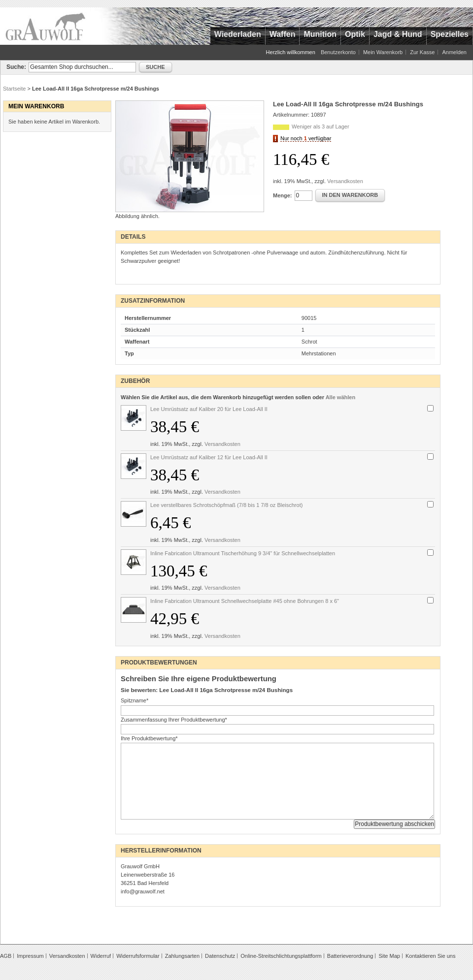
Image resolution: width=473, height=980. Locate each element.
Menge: (283, 195)
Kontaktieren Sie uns (431, 956)
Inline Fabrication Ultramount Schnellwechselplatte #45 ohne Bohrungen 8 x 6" (245, 601)
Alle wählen (341, 397)
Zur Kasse (422, 52)
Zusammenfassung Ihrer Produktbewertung (174, 720)
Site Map (389, 956)
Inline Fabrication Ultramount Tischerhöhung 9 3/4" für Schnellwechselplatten (243, 553)
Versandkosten (345, 181)
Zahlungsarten (182, 956)
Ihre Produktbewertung (149, 738)
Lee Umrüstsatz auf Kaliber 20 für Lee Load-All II (209, 409)
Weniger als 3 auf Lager (321, 126)
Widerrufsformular (138, 956)
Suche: (16, 67)
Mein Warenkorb (383, 52)
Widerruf (101, 956)
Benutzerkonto (338, 52)
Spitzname (135, 700)
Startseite (14, 89)
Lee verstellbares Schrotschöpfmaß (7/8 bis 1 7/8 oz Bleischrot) (226, 505)
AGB (6, 956)
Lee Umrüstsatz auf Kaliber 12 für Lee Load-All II (209, 457)
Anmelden (454, 52)
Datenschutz (220, 956)
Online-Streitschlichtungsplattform (281, 956)
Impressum (30, 956)
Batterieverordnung (350, 956)
